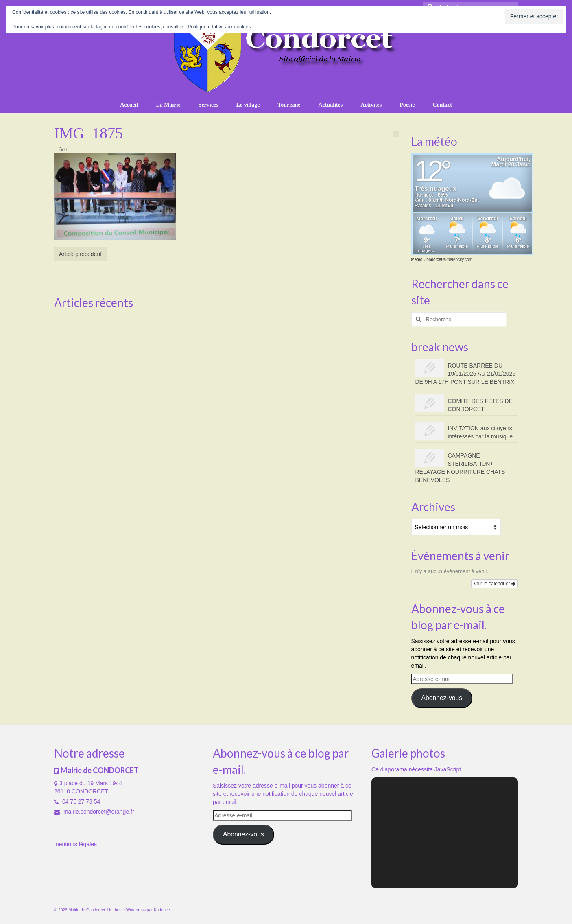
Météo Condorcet (427, 259)
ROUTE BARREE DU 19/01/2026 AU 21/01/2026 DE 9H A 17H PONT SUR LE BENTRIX (466, 374)
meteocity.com (459, 259)
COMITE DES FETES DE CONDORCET (480, 405)
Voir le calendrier (494, 584)
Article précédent (80, 254)
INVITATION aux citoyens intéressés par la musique (480, 432)
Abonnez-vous (442, 698)
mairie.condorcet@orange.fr (94, 812)
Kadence (162, 910)
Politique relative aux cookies (219, 27)
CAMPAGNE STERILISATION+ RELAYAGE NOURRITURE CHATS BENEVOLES (460, 468)
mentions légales (75, 844)
